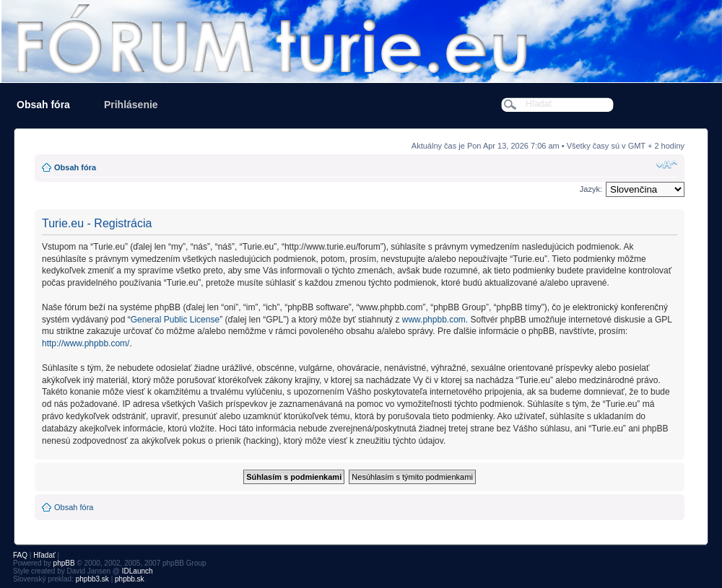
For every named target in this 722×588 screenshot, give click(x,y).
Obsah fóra (43, 105)
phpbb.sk (130, 579)
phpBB (64, 563)
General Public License (175, 320)
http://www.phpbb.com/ (86, 343)
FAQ (20, 555)
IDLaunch (138, 571)
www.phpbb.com (434, 320)
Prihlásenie (131, 105)
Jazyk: (591, 189)
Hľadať (44, 555)
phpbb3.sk (92, 579)
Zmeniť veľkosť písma (667, 164)
